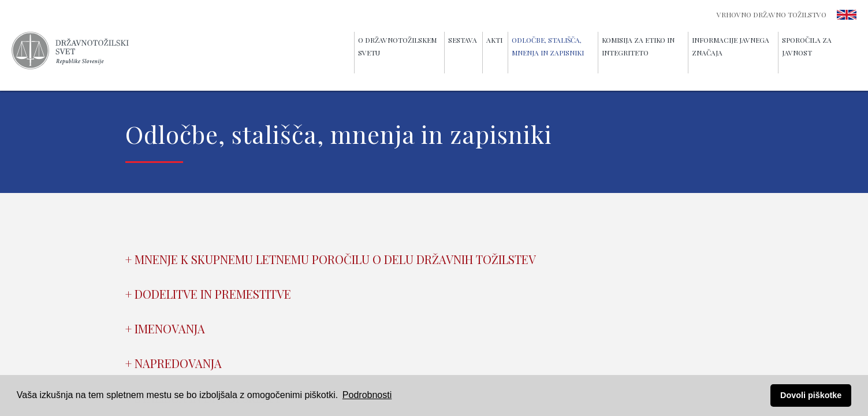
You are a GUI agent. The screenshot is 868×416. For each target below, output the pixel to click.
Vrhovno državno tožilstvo (772, 14)
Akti (494, 40)
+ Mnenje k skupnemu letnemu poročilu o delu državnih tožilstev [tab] (331, 259)
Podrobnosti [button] (367, 395)
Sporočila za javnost (807, 46)
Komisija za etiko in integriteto (638, 46)
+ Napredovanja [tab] (174, 363)
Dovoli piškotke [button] (811, 395)
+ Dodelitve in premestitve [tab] (208, 294)
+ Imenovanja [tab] (165, 328)
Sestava (463, 40)
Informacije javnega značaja (731, 46)
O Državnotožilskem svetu (397, 46)
